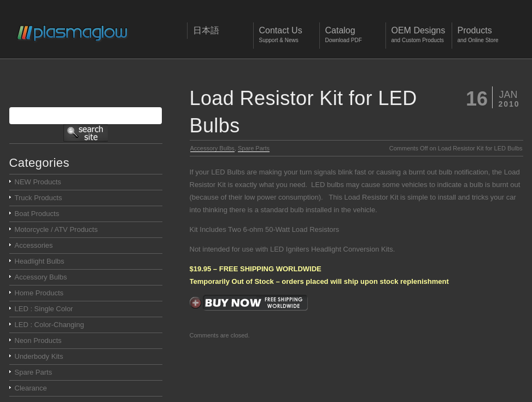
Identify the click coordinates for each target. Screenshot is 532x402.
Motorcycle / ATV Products (56, 229)
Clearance (31, 388)
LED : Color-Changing (49, 325)
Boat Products (37, 214)
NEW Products (38, 182)
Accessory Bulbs (212, 148)
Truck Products (39, 198)
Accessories (34, 245)
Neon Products (38, 340)
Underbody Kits (39, 356)
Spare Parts (254, 148)
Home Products (39, 293)
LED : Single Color (44, 309)
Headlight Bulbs (40, 261)
